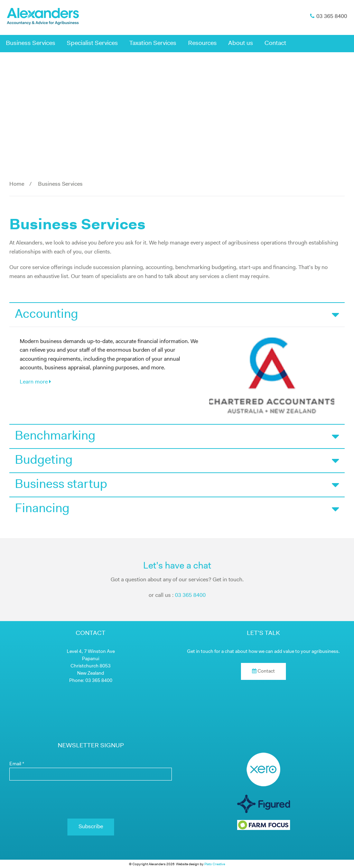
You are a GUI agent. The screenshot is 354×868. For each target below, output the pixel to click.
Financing (177, 509)
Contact (275, 43)
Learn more (35, 382)
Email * (17, 764)
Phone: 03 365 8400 (91, 681)
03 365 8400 (190, 595)
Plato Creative (215, 864)
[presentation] (91, 800)
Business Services (31, 43)
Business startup (177, 485)
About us (241, 43)
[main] (177, 253)
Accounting (177, 315)
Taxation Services (153, 43)
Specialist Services (92, 43)
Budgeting (177, 461)
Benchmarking (177, 436)
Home (17, 184)
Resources (202, 43)
